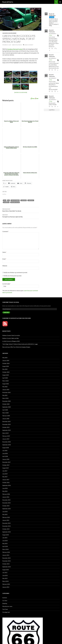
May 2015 (5, 514)
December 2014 (6, 523)
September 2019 (7, 430)
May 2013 (5, 578)
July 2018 (5, 451)
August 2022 (6, 384)
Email (4, 259)
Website (5, 266)
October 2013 (6, 564)
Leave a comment (29, 45)
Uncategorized (12, 33)
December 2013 (6, 558)
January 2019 (6, 439)
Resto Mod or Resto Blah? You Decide (21, 210)
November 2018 (6, 442)
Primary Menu (60, 2)
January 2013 (6, 587)
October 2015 (6, 506)
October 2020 (6, 404)
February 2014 (6, 552)
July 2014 (5, 538)
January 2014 (6, 555)
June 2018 (5, 453)
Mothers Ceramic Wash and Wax (11, 338)
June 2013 (5, 575)
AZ (9, 200)
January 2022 (6, 390)
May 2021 (5, 395)
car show (24, 200)
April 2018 (5, 456)
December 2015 (6, 500)
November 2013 (6, 561)
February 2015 (6, 517)
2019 (5, 200)
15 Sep (50, 80)
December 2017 (6, 462)
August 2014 (6, 535)
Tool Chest (5, 609)
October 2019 (6, 427)
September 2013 (7, 567)
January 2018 (6, 459)
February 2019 (6, 436)
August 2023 (6, 375)
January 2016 (6, 497)
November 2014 (6, 526)
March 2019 (5, 433)
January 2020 (6, 419)
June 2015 (5, 512)
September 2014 (7, 532)
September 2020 (7, 407)
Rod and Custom (15, 202)
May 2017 (5, 477)
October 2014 (6, 529)
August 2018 (6, 448)
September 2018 (7, 445)
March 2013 (5, 581)
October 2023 (6, 372)
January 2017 (6, 480)
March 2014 (5, 549)
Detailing (5, 603)
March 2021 (5, 398)
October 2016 (6, 482)
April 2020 (5, 410)
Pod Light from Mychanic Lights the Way (21, 216)
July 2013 (5, 573)
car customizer (15, 200)
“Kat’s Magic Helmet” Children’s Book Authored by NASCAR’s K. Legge (20, 344)
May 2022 (5, 387)
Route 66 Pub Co (8, 2)
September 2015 (7, 509)
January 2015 (6, 520)
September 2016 (7, 485)
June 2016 (5, 488)
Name (4, 252)
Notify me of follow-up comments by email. (16, 272)
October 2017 (6, 465)
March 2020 (5, 413)
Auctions (5, 598)
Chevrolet (31, 200)
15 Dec (50, 35)
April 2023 (5, 378)
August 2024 (6, 366)
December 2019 (6, 421)
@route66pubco (53, 34)
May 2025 (5, 358)
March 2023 (5, 381)
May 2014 (5, 543)
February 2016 (6, 494)
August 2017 (6, 468)
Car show (5, 33)
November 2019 (6, 424)
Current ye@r (7, 284)
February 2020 (6, 416)
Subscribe (6, 312)
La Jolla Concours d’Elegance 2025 (11, 341)
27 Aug (50, 101)
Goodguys (6, 202)
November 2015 (6, 503)
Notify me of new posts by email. (13, 276)
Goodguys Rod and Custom (15, 49)
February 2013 (6, 584)
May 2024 (5, 369)
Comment (6, 231)
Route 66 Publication (52, 31)
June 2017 (5, 474)
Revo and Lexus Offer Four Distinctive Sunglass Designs (16, 347)
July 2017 (5, 471)
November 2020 (6, 401)
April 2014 (5, 546)
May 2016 (5, 491)
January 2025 (6, 360)
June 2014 (5, 541)
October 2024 (6, 363)
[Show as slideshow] (21, 92)
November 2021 (6, 392)
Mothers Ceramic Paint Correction (11, 335)
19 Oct (50, 60)
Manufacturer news (7, 606)
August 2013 (6, 570)
